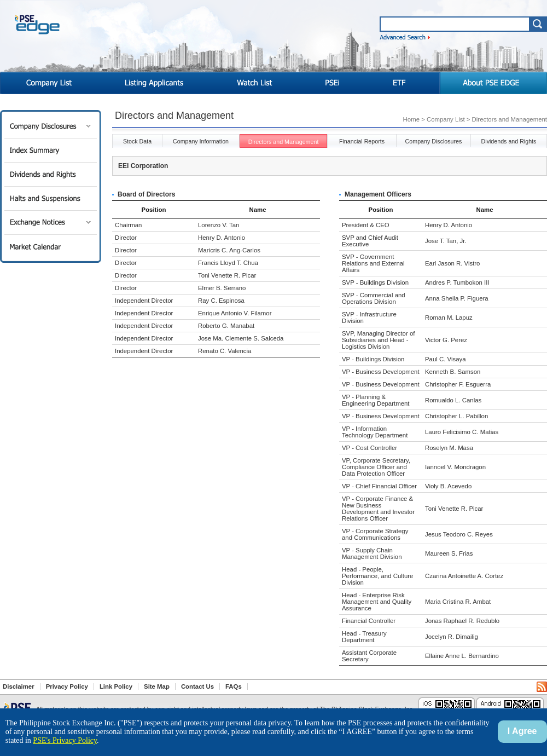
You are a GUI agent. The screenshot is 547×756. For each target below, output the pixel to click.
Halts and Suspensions (51, 198)
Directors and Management (284, 142)
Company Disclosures (51, 126)
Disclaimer (19, 686)
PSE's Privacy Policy (65, 740)
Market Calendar (51, 247)
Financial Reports (362, 141)
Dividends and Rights (51, 174)
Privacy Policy (67, 686)
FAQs (234, 686)
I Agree (522, 731)
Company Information (201, 141)
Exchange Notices (51, 223)
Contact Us (197, 686)
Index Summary (51, 150)
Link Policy (116, 686)
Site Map (157, 686)
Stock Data (137, 141)
